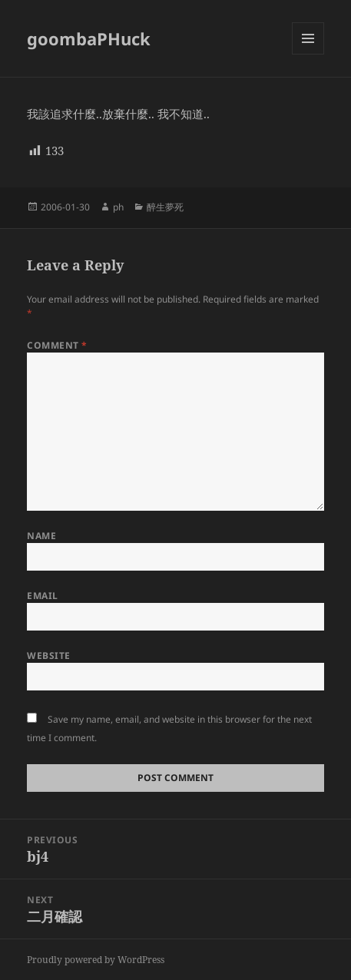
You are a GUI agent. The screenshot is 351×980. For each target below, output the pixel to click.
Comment (57, 345)
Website (48, 656)
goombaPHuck (89, 38)
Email (42, 596)
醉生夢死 (165, 207)
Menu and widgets (308, 54)
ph (118, 207)
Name (41, 536)
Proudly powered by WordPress (96, 960)
